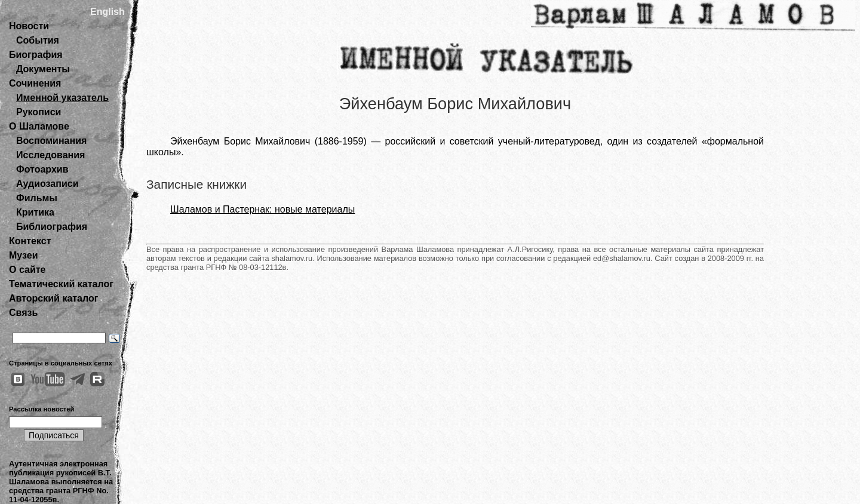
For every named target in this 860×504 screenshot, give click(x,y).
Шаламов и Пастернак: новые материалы (262, 209)
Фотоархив (42, 169)
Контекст (30, 241)
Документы (43, 69)
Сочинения (35, 83)
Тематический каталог (61, 284)
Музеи (24, 255)
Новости (29, 26)
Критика (35, 212)
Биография (36, 55)
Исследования (50, 155)
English (107, 12)
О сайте (27, 270)
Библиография (52, 227)
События (38, 40)
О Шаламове (39, 126)
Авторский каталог (53, 298)
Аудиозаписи (47, 184)
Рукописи (39, 112)
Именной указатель (62, 98)
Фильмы (37, 198)
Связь (23, 313)
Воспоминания (51, 141)
